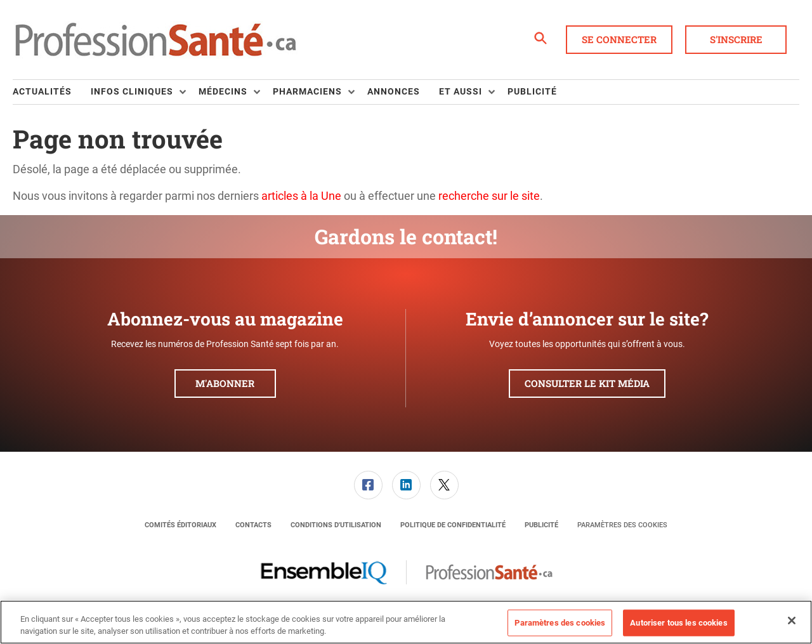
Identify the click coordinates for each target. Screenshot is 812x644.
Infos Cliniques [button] (132, 91)
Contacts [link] (253, 525)
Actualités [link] (42, 91)
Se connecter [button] (619, 39)
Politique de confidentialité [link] (453, 525)
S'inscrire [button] (736, 39)
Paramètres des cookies (622, 525)
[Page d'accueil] (155, 40)
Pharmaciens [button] (307, 91)
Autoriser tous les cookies (678, 623)
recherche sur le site (489, 196)
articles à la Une (301, 196)
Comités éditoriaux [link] (180, 525)
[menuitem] (52, 92)
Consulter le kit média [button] (587, 383)
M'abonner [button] (225, 383)
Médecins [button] (223, 91)
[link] (368, 485)
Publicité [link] (532, 91)
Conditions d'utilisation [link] (336, 525)
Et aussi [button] (461, 91)
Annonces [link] (394, 91)
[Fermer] (792, 621)
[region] (406, 622)
